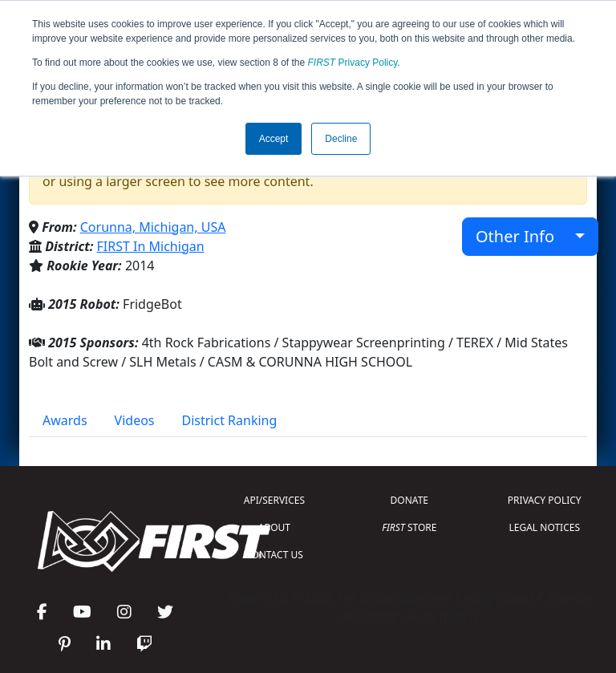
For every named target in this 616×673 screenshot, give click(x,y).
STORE (409, 527)
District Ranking (230, 420)
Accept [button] (274, 139)
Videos (135, 420)
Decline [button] (341, 139)
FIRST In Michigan (151, 246)
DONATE (409, 500)
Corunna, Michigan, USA (153, 227)
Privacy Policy (353, 63)
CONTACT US (274, 555)
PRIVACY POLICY (545, 500)
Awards (65, 420)
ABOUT (274, 527)
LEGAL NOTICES (545, 527)
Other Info (523, 236)
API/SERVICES (274, 500)
